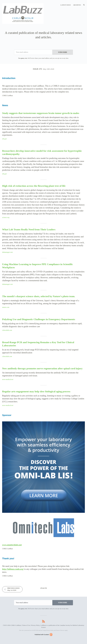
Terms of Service (60, 630)
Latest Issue (66, 5)
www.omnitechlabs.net (12, 545)
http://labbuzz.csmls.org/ (13, 569)
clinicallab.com (7, 330)
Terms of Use (26, 625)
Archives (77, 5)
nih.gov (5, 139)
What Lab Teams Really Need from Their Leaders (29, 229)
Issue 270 (43, 69)
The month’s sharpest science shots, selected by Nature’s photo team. (39, 296)
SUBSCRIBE (63, 52)
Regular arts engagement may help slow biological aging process (36, 391)
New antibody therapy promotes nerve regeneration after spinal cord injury (42, 368)
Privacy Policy (35, 625)
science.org (6, 217)
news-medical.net (8, 379)
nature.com (6, 307)
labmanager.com (7, 252)
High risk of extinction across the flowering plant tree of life (34, 186)
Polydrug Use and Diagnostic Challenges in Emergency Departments (39, 319)
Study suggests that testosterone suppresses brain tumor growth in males (41, 113)
